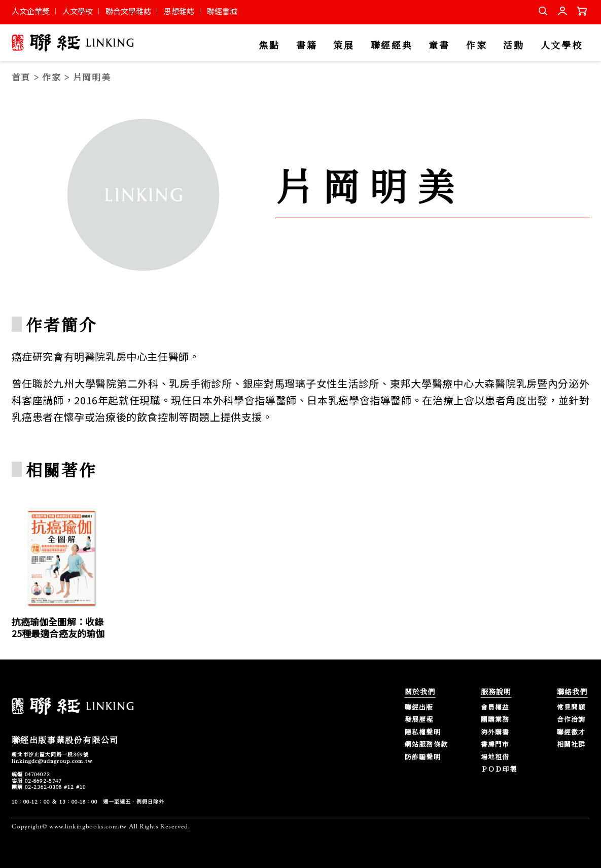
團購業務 (495, 720)
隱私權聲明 (423, 732)
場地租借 (495, 757)
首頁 (21, 77)
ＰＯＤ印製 (499, 769)
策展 (344, 45)
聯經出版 (419, 707)
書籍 (307, 45)
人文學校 (78, 11)
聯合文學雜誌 (128, 11)
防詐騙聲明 (423, 757)
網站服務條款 (427, 744)
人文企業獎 (31, 11)
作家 (476, 45)
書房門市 (495, 744)
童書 (439, 45)
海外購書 (495, 732)
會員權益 (495, 707)
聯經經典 (392, 45)
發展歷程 (419, 720)
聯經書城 (222, 11)
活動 (514, 45)
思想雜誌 (179, 11)
